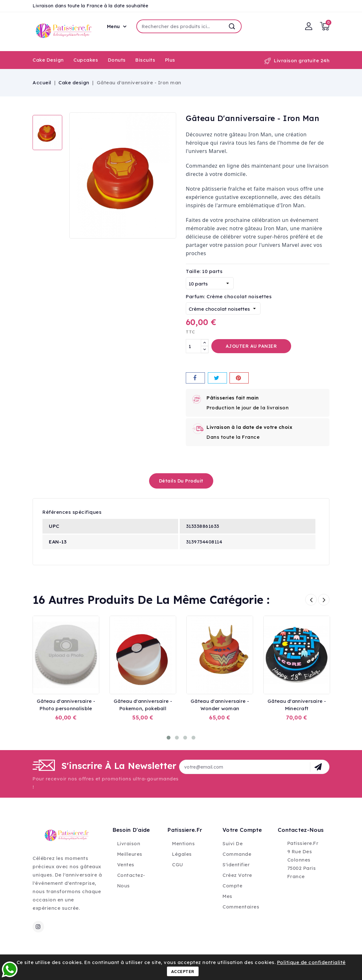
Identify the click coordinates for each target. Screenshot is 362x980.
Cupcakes (86, 60)
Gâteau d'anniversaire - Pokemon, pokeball (143, 705)
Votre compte (242, 830)
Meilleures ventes (130, 859)
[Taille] (210, 283)
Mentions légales (183, 849)
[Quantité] (193, 346)
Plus (170, 60)
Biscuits (145, 60)
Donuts (117, 60)
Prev (311, 600)
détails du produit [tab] (181, 481)
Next (324, 600)
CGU (178, 865)
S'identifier (236, 865)
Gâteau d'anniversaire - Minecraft (297, 705)
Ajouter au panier (251, 346)
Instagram (39, 927)
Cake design (48, 60)
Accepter (183, 971)
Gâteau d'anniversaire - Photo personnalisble (66, 705)
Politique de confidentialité (311, 962)
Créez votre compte (237, 880)
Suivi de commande (237, 849)
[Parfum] (223, 308)
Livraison (129, 843)
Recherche (232, 26)
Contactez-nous (131, 880)
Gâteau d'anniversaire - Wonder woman (220, 705)
